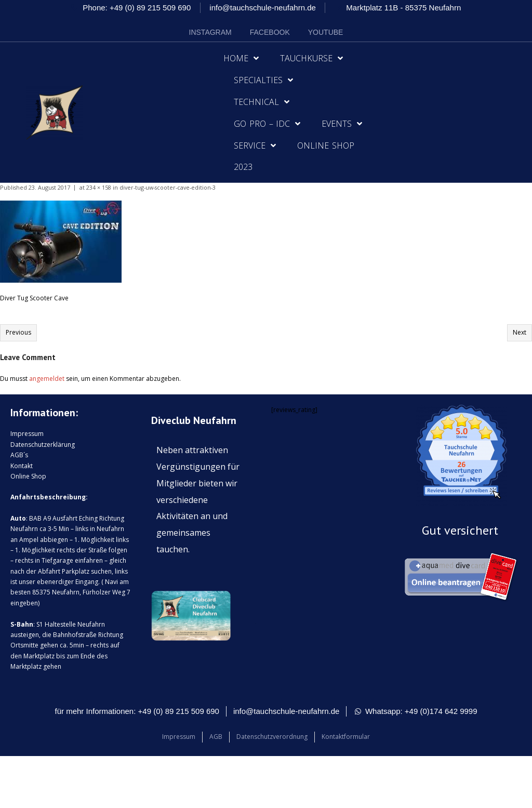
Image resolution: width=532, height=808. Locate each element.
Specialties (263, 80)
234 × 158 (99, 187)
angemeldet (47, 379)
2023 (243, 167)
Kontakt (22, 466)
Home (241, 58)
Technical (262, 102)
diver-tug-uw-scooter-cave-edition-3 (168, 187)
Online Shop (326, 145)
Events (342, 124)
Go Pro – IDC (267, 124)
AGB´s (19, 455)
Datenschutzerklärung (43, 445)
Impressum (27, 434)
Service (255, 145)
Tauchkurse (311, 58)
